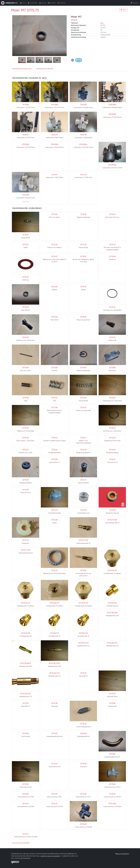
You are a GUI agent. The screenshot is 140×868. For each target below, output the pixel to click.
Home (23, 3)
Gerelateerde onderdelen (45, 68)
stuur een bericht (123, 854)
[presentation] (15, 36)
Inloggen (134, 3)
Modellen (52, 3)
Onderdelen (33, 3)
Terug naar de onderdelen (21, 843)
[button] (123, 10)
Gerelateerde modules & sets (22, 68)
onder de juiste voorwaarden (50, 856)
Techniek (61, 3)
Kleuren (43, 3)
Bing (102, 23)
